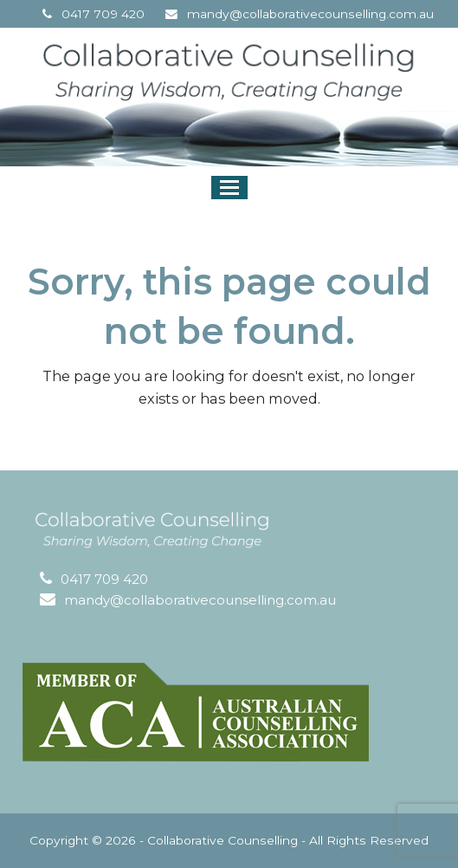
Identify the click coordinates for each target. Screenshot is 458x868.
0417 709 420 (103, 14)
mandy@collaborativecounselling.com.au (310, 14)
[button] (229, 188)
